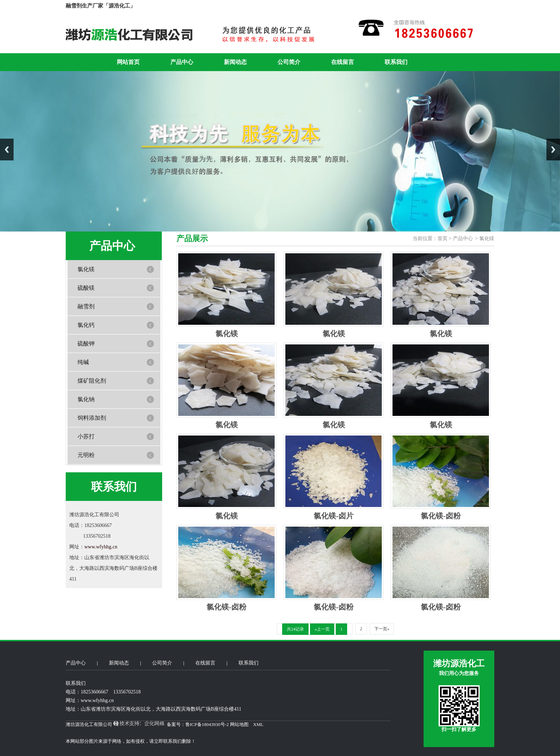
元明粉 (86, 455)
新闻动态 (235, 62)
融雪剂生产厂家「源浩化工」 (101, 6)
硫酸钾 (86, 344)
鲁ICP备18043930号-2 (207, 724)
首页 (443, 238)
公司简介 (289, 62)
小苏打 (86, 436)
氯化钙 (86, 325)
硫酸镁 (86, 288)
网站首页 (128, 62)
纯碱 (83, 362)
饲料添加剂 (92, 418)
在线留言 (342, 62)
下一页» (382, 629)
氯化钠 (86, 399)
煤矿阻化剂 (92, 381)
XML (258, 724)
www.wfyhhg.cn (101, 547)
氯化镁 (86, 269)
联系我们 (396, 62)
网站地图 (239, 724)
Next (553, 150)
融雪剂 (86, 306)
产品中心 (182, 62)
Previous (7, 150)
